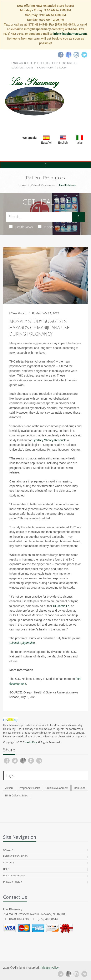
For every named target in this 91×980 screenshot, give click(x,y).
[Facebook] (61, 55)
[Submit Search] (79, 217)
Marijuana (80, 788)
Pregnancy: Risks (29, 788)
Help (33, 63)
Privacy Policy (13, 882)
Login (63, 68)
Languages (19, 63)
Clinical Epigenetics (22, 643)
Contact (9, 863)
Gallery (8, 850)
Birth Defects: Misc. (17, 795)
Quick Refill (69, 63)
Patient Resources (43, 185)
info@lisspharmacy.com (70, 34)
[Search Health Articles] (39, 217)
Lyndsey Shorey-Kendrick (49, 440)
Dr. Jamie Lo (61, 606)
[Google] (69, 55)
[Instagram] (76, 55)
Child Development (57, 788)
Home (22, 185)
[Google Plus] (69, 974)
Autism (9, 788)
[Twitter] (84, 55)
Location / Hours (22, 68)
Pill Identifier (49, 63)
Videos (46, 227)
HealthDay (31, 742)
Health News (21, 227)
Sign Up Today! (46, 68)
